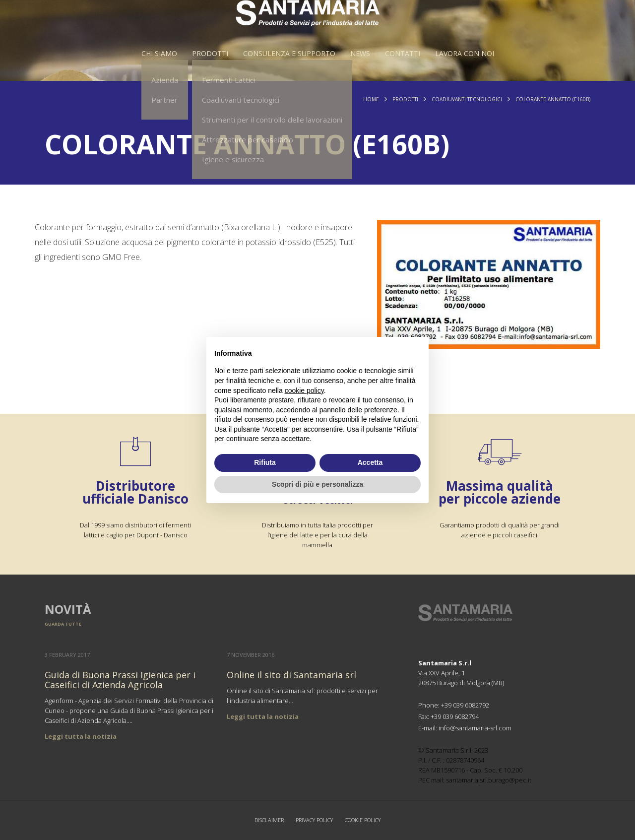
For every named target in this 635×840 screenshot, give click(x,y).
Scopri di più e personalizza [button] (317, 484)
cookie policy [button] (304, 390)
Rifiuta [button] (265, 462)
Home (371, 99)
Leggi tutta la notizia (81, 736)
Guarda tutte (63, 624)
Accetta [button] (370, 462)
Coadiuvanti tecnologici (467, 99)
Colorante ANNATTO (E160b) (553, 99)
